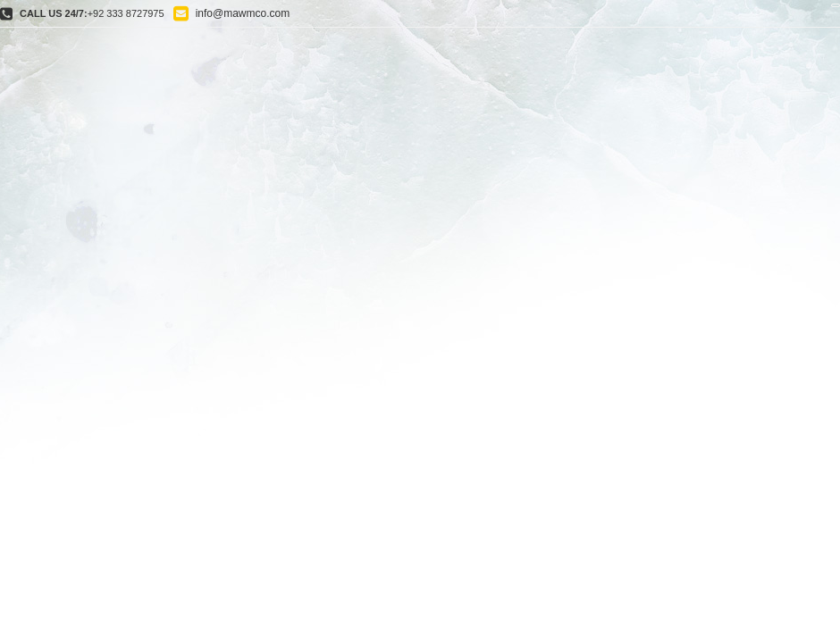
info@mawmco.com (243, 13)
